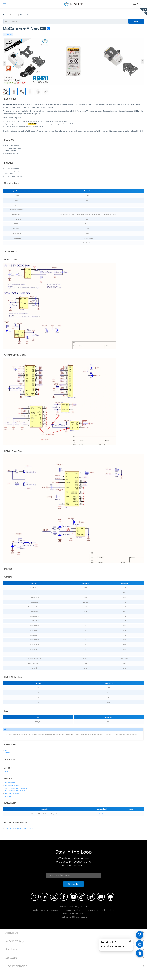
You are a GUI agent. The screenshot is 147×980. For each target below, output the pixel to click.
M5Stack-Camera (11, 792)
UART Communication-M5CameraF (17, 797)
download (102, 823)
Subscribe (74, 894)
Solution (11, 959)
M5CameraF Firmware (12, 794)
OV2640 (8, 761)
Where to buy (15, 951)
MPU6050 (8, 805)
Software (11, 968)
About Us (12, 943)
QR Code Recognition (12, 802)
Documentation (16, 976)
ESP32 (8, 758)
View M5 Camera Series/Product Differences (19, 838)
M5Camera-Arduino (11, 781)
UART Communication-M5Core (15, 799)
